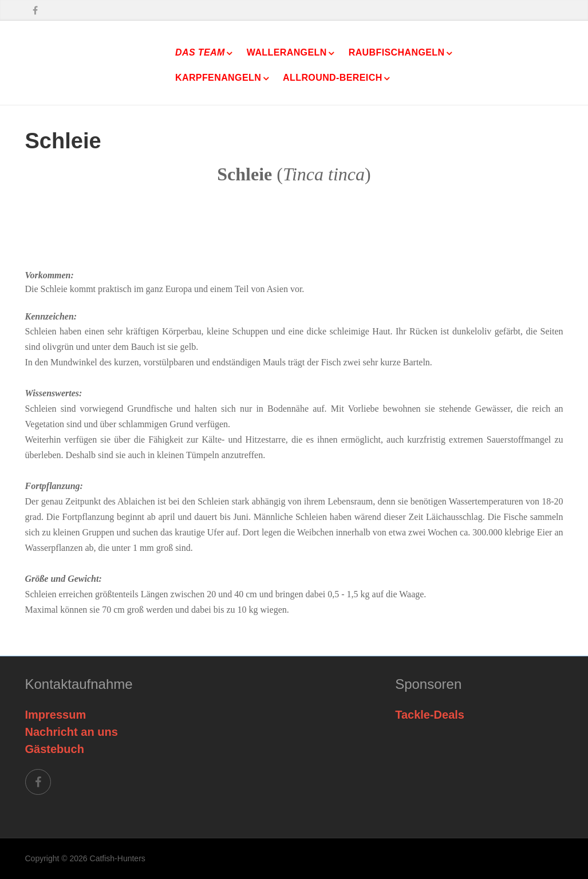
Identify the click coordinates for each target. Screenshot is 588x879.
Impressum (56, 715)
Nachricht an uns (72, 732)
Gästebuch (55, 749)
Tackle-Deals (430, 715)
